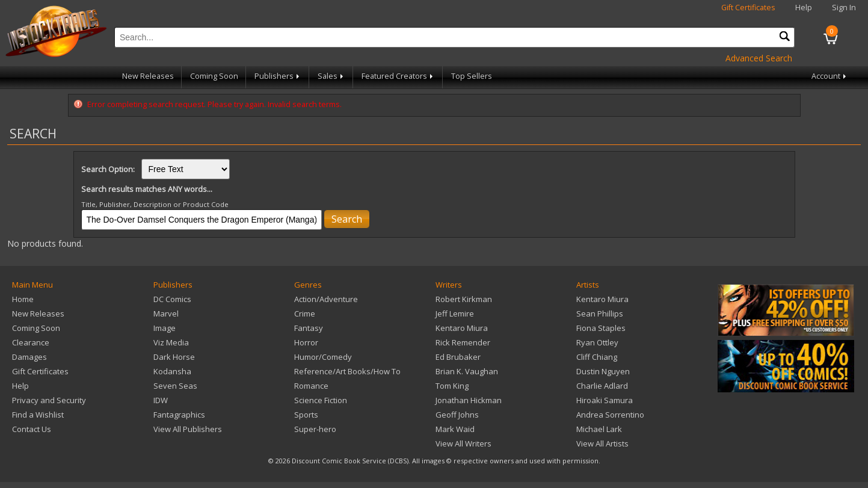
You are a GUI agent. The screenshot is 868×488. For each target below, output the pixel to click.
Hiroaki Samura (605, 400)
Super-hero (315, 429)
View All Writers (463, 443)
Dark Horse (174, 357)
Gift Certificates (748, 8)
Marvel (166, 313)
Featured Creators (398, 76)
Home (23, 299)
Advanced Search (759, 58)
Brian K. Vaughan (467, 371)
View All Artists (602, 443)
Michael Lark (599, 429)
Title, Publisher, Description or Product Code (155, 204)
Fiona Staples (601, 328)
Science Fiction (321, 400)
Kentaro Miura (462, 328)
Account (830, 76)
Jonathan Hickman (469, 400)
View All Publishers (188, 429)
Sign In (844, 8)
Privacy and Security (49, 400)
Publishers (278, 76)
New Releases (148, 76)
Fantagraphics (179, 415)
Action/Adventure (326, 299)
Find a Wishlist (38, 415)
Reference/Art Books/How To (347, 371)
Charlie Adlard (602, 386)
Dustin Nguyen (603, 371)
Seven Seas (175, 386)
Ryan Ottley (597, 342)
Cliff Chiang (597, 357)
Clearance (31, 342)
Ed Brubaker (458, 357)
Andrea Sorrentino (610, 415)
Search (347, 219)
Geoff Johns (457, 415)
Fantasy (309, 328)
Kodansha (172, 371)
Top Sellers (472, 76)
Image (165, 328)
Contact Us (32, 429)
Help (804, 8)
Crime (305, 313)
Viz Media (171, 342)
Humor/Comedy (323, 357)
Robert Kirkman (464, 299)
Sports (306, 415)
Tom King (452, 386)
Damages (29, 357)
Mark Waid (455, 429)
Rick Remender (463, 342)
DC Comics (172, 299)
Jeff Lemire (455, 313)
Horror (306, 342)
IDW (161, 400)
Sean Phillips (600, 313)
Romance (311, 386)
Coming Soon (214, 76)
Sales (331, 76)
